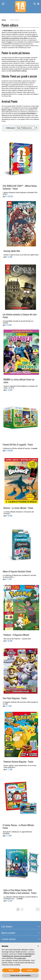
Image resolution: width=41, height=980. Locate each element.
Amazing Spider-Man (12, 251)
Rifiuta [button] (11, 970)
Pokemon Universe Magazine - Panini (18, 762)
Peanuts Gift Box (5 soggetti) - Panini (18, 444)
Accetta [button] (30, 970)
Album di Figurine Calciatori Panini (17, 571)
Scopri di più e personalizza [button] (20, 975)
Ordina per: (10, 128)
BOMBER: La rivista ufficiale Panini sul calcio (19, 381)
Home (4, 20)
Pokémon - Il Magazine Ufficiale (16, 635)
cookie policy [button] (22, 958)
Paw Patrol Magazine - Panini (15, 698)
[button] (38, 946)
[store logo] (21, 7)
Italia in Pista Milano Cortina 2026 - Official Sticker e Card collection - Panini (20, 891)
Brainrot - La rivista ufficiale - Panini (18, 508)
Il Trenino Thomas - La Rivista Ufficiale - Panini (19, 826)
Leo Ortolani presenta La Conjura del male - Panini (20, 316)
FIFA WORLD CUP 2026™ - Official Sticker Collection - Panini (20, 187)
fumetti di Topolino (30, 88)
